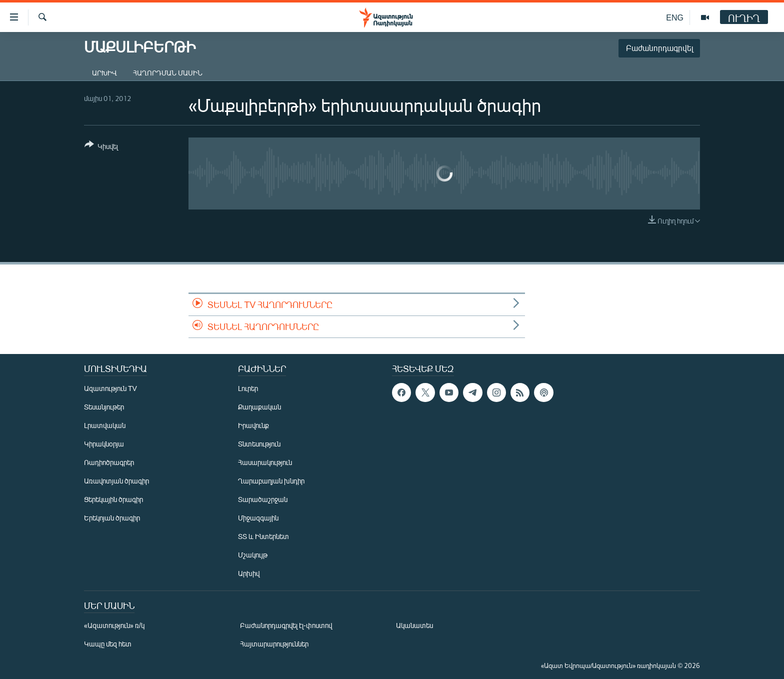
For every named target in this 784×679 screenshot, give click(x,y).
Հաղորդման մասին (168, 73)
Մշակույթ (253, 555)
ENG (675, 17)
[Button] (101, 147)
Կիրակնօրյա (104, 444)
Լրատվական (105, 425)
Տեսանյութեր (104, 407)
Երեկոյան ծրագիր (112, 518)
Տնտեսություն (259, 444)
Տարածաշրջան (263, 499)
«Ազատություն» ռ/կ (114, 625)
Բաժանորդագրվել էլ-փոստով (286, 625)
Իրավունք (253, 425)
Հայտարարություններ (274, 644)
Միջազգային (258, 518)
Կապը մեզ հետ (108, 644)
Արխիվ (104, 73)
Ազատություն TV (110, 388)
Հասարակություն (265, 462)
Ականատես (414, 625)
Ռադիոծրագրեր (109, 462)
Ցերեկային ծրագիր (113, 499)
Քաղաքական (259, 407)
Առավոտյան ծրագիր (116, 481)
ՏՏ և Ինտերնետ (263, 536)
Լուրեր (248, 388)
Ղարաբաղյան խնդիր (271, 481)
